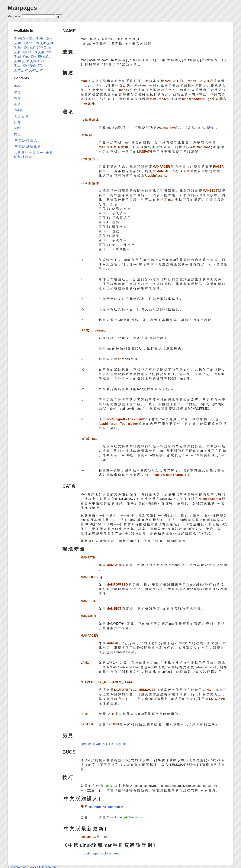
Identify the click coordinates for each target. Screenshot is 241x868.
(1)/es (26, 43)
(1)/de (48, 38)
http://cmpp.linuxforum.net (100, 853)
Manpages (22, 8)
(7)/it (40, 47)
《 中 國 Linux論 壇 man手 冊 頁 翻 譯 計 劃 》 (110, 845)
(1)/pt (17, 56)
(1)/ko (25, 52)
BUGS (69, 752)
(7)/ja (17, 52)
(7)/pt (25, 56)
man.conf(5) (204, 128)
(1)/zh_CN (21, 65)
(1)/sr (25, 61)
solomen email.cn (127, 817)
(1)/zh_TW (21, 70)
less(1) (114, 744)
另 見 (68, 736)
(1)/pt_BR (36, 56)
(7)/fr (50, 43)
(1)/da (40, 38)
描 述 (68, 73)
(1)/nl (33, 52)
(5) (20, 38)
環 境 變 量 (73, 549)
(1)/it (33, 47)
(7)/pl (49, 52)
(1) (16, 38)
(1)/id (26, 47)
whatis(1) (102, 744)
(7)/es (35, 43)
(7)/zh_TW (36, 70)
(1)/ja (47, 47)
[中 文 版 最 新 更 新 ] (84, 829)
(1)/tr (41, 61)
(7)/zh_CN (35, 65)
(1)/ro (47, 56)
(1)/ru (17, 61)
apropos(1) (88, 744)
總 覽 (68, 52)
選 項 (68, 112)
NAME (69, 31)
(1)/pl (41, 52)
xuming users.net (106, 807)
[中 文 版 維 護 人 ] (81, 799)
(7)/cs (31, 38)
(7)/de (18, 43)
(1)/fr (43, 43)
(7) (25, 38)
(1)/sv (33, 61)
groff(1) (124, 744)
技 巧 (68, 778)
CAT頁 (69, 486)
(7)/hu (18, 47)
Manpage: (14, 16)
